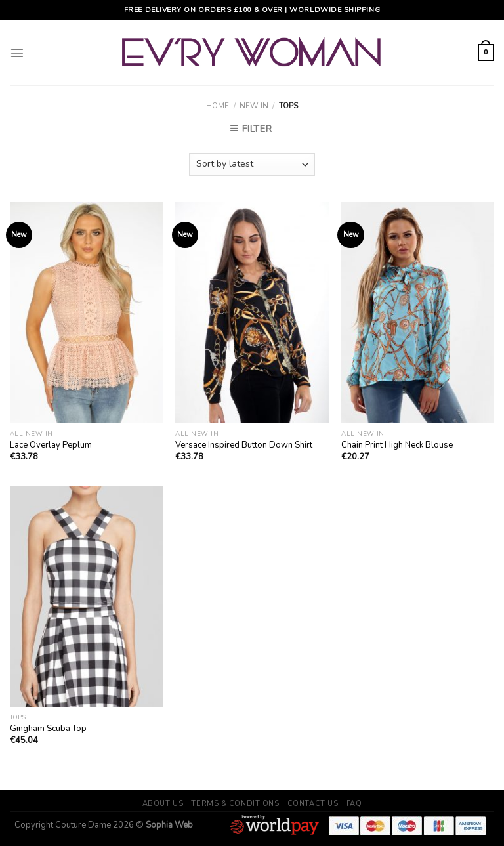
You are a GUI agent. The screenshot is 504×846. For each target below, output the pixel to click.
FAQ (354, 804)
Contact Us (313, 804)
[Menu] (17, 53)
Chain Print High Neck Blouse (397, 445)
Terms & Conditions (235, 804)
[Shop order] (252, 164)
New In (254, 106)
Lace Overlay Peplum (51, 445)
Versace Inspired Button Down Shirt (244, 445)
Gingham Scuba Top (48, 729)
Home (218, 106)
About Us (163, 804)
